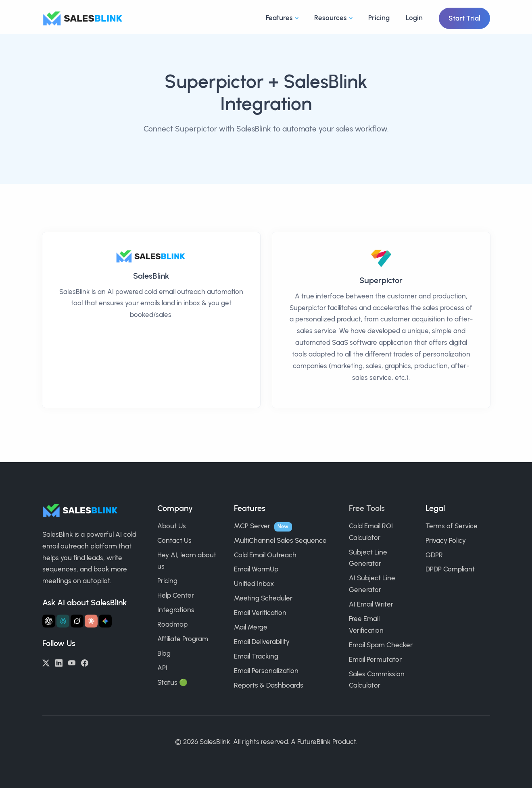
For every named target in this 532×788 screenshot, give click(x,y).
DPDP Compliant (450, 569)
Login (414, 18)
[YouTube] (72, 662)
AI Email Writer (371, 604)
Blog (164, 653)
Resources (331, 18)
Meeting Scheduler (263, 598)
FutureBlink (314, 742)
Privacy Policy (446, 540)
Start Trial (464, 18)
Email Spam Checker (381, 645)
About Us (172, 526)
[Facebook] (85, 662)
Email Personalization (266, 671)
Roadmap (172, 624)
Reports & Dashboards (269, 685)
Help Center (176, 595)
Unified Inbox (254, 584)
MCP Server (252, 526)
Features (279, 18)
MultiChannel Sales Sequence (280, 540)
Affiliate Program (183, 639)
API (162, 668)
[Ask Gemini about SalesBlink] (105, 621)
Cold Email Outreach (265, 555)
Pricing (379, 18)
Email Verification (260, 613)
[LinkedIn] (59, 662)
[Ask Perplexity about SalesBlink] (63, 621)
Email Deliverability (262, 642)
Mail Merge (251, 627)
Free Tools (367, 508)
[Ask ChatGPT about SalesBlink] (49, 621)
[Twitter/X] (46, 662)
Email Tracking (256, 656)
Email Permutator (375, 659)
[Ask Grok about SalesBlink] (77, 621)
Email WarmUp (256, 569)
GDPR (434, 555)
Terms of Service (452, 526)
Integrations (176, 610)
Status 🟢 (172, 682)
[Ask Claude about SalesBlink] (91, 621)
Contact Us (174, 540)
